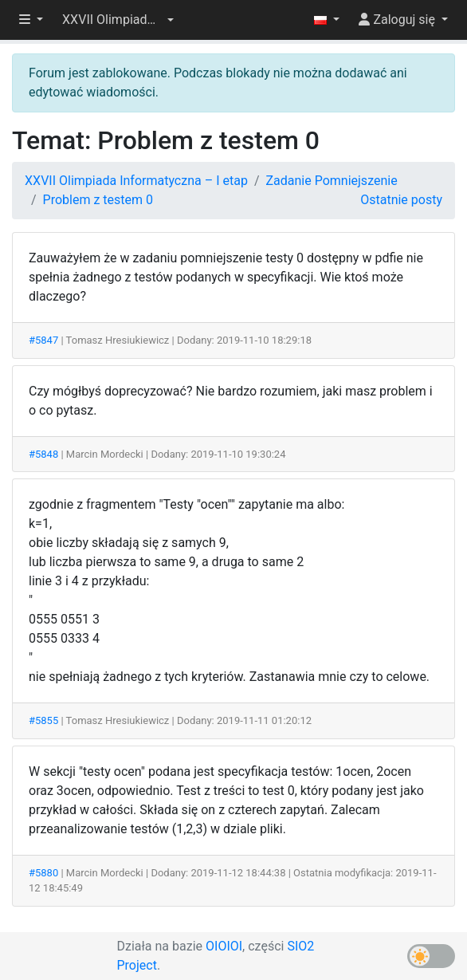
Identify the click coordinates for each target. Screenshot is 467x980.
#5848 (43, 454)
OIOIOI (224, 946)
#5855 (43, 720)
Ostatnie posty (401, 200)
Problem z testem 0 (98, 200)
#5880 (43, 873)
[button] (118, 20)
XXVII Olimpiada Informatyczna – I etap (136, 181)
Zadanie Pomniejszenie (331, 181)
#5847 (43, 340)
